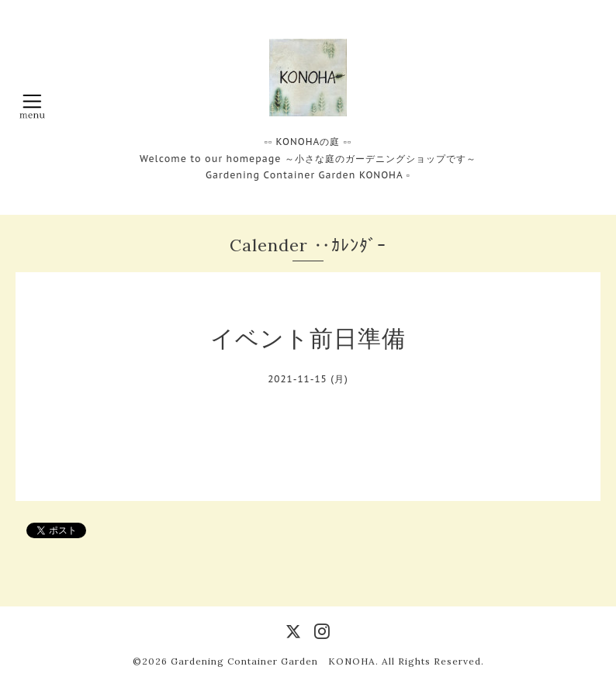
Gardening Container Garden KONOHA (273, 661)
